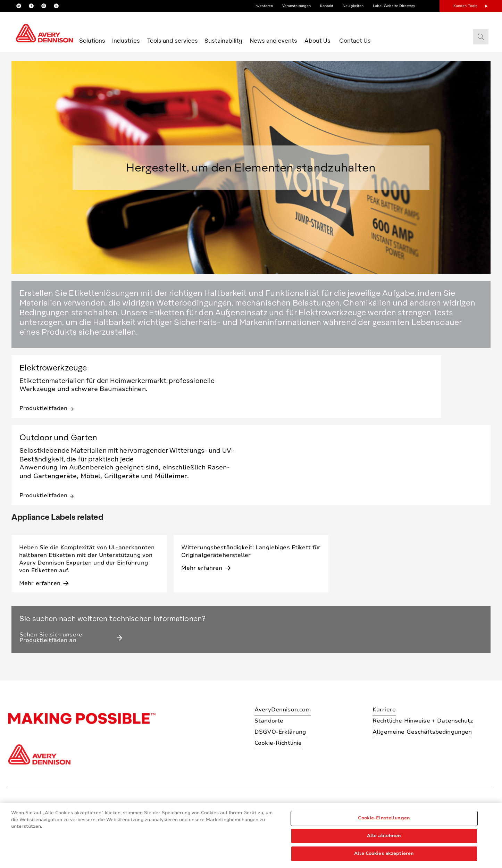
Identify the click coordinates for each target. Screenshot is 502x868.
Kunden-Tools (465, 6)
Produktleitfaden (47, 408)
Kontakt (327, 6)
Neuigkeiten (353, 6)
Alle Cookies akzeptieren (384, 853)
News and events (273, 40)
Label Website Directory (394, 6)
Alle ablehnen (384, 836)
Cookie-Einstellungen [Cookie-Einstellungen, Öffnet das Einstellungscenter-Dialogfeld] (384, 818)
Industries (126, 40)
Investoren (264, 6)
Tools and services (173, 40)
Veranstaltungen (296, 6)
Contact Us (355, 40)
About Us (317, 40)
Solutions (92, 40)
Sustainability (223, 40)
